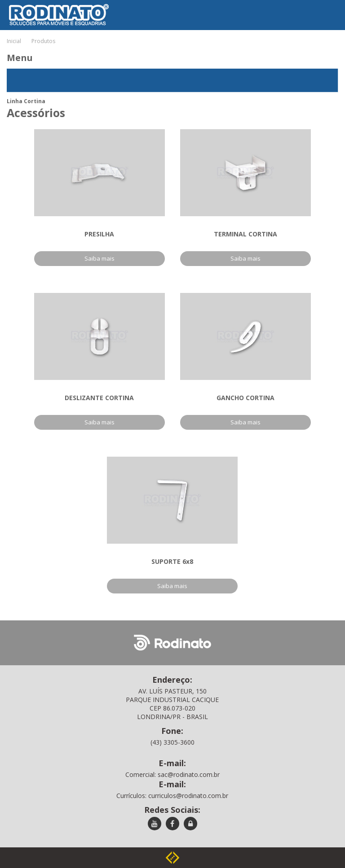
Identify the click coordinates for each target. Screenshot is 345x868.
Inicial (14, 41)
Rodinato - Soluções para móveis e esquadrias (53, 7)
